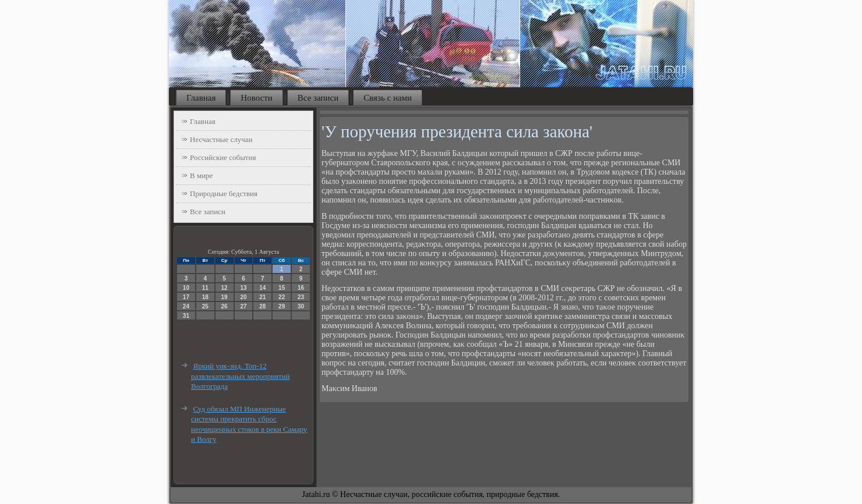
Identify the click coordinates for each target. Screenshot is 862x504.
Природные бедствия (224, 194)
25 (205, 306)
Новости (256, 98)
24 (186, 306)
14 (262, 288)
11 (205, 288)
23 (301, 297)
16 (301, 288)
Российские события (223, 157)
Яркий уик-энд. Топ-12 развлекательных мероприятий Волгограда (240, 376)
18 (205, 297)
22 (282, 297)
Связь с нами (388, 98)
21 (262, 297)
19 (225, 297)
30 (301, 306)
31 (186, 316)
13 (243, 288)
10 (186, 288)
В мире (201, 175)
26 (225, 306)
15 (282, 288)
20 (243, 297)
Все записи (318, 98)
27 (243, 306)
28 (262, 306)
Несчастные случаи (221, 139)
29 (282, 306)
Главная (201, 98)
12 (225, 288)
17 (186, 297)
